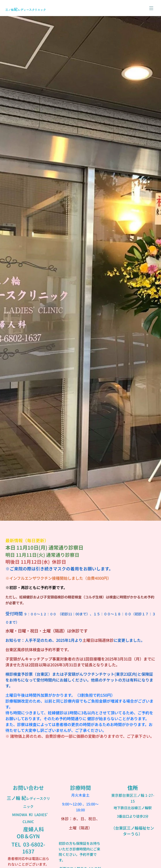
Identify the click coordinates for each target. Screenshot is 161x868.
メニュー (151, 8)
